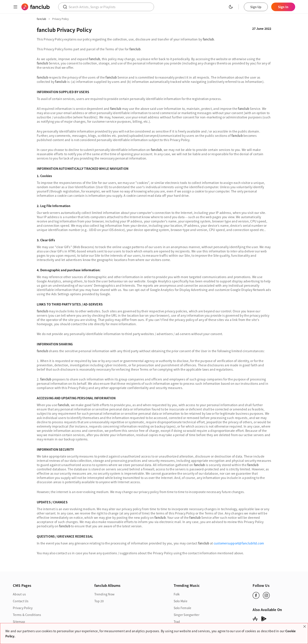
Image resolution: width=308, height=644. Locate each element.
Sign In (283, 7)
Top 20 (99, 601)
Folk (177, 594)
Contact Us (21, 601)
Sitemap (19, 622)
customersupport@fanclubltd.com (239, 543)
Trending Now (104, 594)
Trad (177, 622)
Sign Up (256, 7)
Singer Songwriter (187, 615)
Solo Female (183, 608)
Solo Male (181, 601)
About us (19, 594)
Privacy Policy (23, 608)
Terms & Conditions (27, 615)
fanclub (41, 19)
